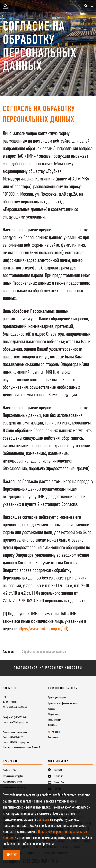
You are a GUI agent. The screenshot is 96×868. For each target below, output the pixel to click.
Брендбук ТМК (54, 720)
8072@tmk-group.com (19, 743)
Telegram (58, 770)
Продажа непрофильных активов (63, 703)
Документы (53, 738)
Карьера (52, 709)
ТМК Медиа (53, 726)
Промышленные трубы (13, 776)
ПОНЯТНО (11, 855)
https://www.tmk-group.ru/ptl (42, 629)
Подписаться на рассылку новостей (48, 668)
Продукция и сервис (57, 698)
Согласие (43, 820)
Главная (8, 652)
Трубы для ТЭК (9, 771)
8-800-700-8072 (15, 738)
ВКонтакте (58, 776)
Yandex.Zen (59, 783)
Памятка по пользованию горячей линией (21, 747)
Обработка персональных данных (44, 652)
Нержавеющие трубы (12, 782)
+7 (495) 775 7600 (19, 718)
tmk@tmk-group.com (19, 722)
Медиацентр (54, 715)
